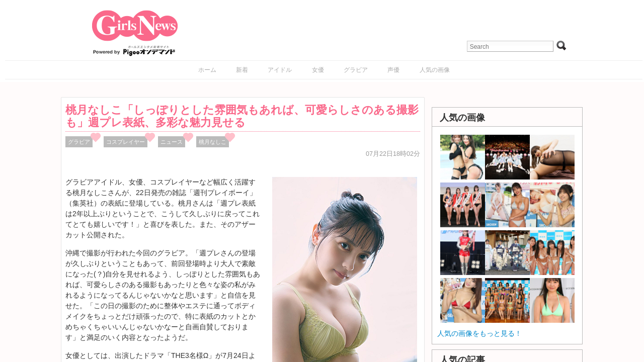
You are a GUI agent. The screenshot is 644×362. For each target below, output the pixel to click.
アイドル (280, 70)
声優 (393, 70)
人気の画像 (435, 70)
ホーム (207, 70)
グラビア (356, 70)
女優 (318, 70)
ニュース (172, 142)
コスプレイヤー (126, 142)
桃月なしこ (213, 142)
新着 (242, 70)
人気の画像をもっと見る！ (479, 333)
